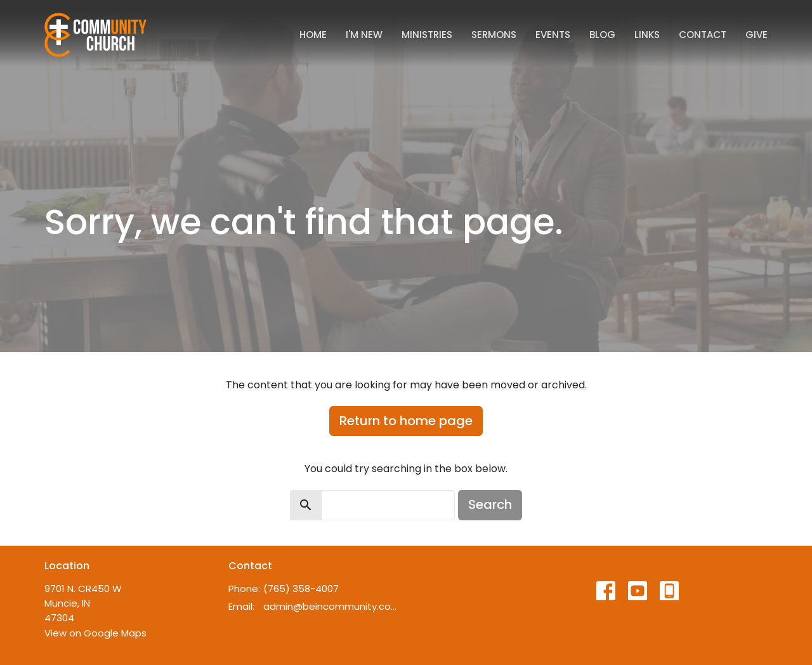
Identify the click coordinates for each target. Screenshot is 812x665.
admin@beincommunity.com (331, 606)
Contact (703, 35)
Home (313, 35)
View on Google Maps (95, 633)
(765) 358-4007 (301, 589)
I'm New (364, 35)
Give (756, 35)
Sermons (494, 35)
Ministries (427, 35)
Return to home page (406, 421)
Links (647, 35)
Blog (602, 35)
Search (490, 504)
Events (553, 35)
